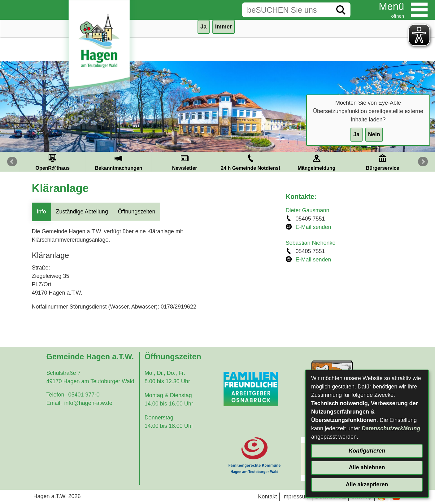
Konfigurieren (367, 451)
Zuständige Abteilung (82, 212)
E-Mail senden (313, 227)
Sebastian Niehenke (311, 243)
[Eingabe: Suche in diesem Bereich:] (287, 10)
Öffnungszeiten (137, 212)
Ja (356, 134)
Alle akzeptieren (367, 484)
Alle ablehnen (367, 467)
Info (41, 212)
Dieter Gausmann (308, 210)
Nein (374, 134)
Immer (224, 27)
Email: (54, 403)
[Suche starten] (341, 10)
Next (423, 162)
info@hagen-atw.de (88, 403)
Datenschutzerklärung (391, 428)
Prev (12, 162)
